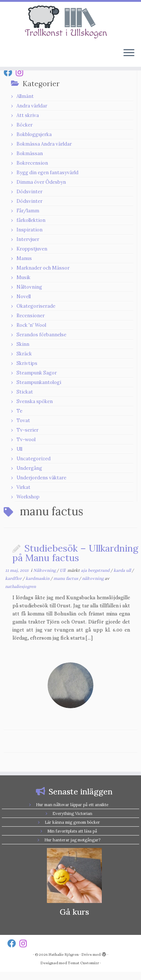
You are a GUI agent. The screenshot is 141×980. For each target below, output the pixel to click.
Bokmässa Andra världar (44, 144)
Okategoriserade (36, 306)
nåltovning (93, 578)
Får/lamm (28, 211)
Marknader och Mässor (43, 268)
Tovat (23, 420)
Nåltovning (29, 287)
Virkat (23, 487)
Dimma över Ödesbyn (41, 182)
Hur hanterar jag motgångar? (72, 840)
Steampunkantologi (39, 382)
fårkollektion (31, 220)
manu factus (66, 578)
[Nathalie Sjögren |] (70, 22)
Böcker (25, 125)
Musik (23, 277)
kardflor (14, 578)
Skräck (24, 354)
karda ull (123, 570)
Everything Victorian (72, 813)
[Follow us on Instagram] (21, 72)
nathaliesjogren (21, 586)
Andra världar (32, 106)
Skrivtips (27, 363)
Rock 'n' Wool (31, 325)
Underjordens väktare (41, 478)
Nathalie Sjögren (64, 955)
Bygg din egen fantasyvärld (47, 173)
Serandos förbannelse (41, 335)
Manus (24, 258)
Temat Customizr (84, 963)
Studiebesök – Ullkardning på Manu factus (75, 553)
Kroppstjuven (32, 249)
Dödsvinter (29, 192)
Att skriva (28, 115)
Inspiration (29, 230)
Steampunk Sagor (37, 373)
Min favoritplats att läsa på (72, 831)
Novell (24, 297)
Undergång (29, 468)
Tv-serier (27, 430)
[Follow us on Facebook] (10, 72)
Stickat (25, 392)
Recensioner (31, 316)
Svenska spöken (35, 401)
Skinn (23, 344)
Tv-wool (26, 440)
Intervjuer (28, 239)
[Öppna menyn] (129, 54)
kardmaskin (38, 578)
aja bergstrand (96, 570)
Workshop (28, 497)
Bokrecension (32, 163)
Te (19, 411)
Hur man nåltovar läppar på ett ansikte (72, 805)
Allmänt (25, 96)
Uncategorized (34, 459)
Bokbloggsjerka (34, 134)
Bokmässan (30, 153)
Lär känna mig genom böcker (72, 822)
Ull (19, 449)
